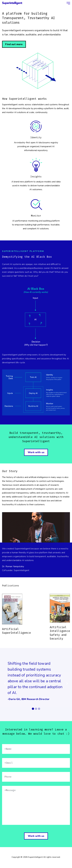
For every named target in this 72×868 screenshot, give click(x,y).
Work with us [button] (36, 452)
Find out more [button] (14, 44)
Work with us (36, 836)
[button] (5, 684)
